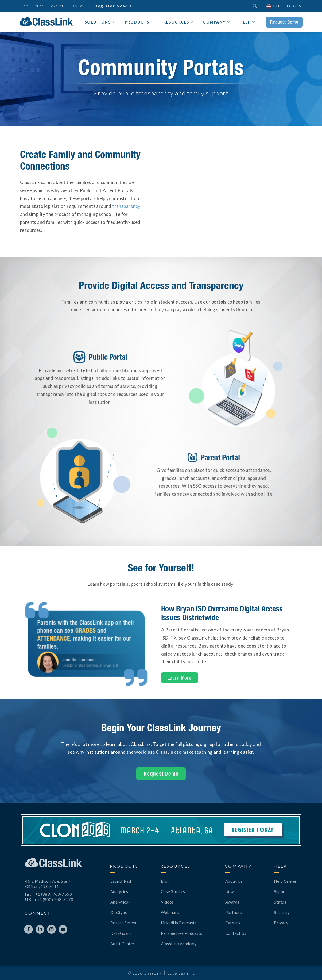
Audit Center (123, 944)
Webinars (170, 912)
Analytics (119, 891)
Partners (234, 912)
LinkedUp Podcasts (179, 923)
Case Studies (173, 891)
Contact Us (236, 933)
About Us (234, 881)
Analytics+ (121, 902)
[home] (46, 22)
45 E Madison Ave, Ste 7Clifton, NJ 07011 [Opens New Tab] (48, 884)
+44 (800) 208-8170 (54, 899)
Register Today (253, 830)
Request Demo (284, 22)
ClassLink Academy (179, 944)
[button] (273, 6)
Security (282, 912)
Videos (167, 902)
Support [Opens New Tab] (282, 891)
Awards (232, 902)
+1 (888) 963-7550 (54, 894)
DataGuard (121, 933)
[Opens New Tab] (28, 929)
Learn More (180, 678)
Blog (165, 881)
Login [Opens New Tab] (295, 6)
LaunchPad (121, 881)
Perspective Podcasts (182, 933)
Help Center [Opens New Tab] (285, 881)
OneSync (119, 912)
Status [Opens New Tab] (280, 902)
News (230, 891)
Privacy (281, 923)
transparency (126, 206)
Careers (233, 923)
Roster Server (124, 923)
